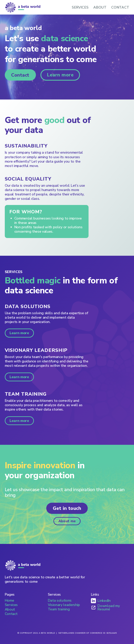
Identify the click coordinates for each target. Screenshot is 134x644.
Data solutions (60, 600)
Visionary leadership (64, 605)
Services (11, 605)
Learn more (60, 75)
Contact (20, 75)
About (10, 609)
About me (67, 521)
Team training (59, 609)
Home (9, 600)
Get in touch (67, 508)
